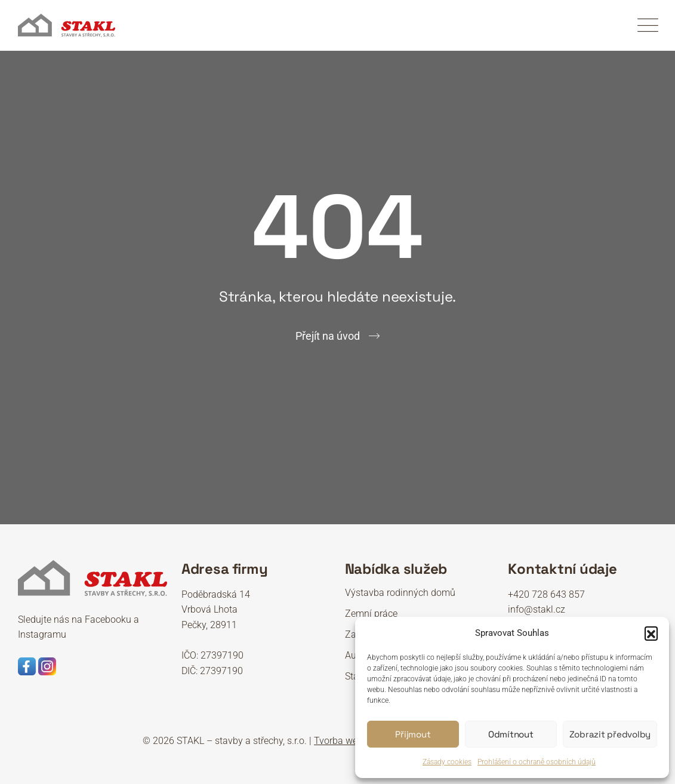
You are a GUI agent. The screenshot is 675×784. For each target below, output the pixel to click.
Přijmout (413, 734)
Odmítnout (511, 734)
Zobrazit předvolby (610, 734)
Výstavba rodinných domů (400, 593)
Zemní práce (371, 614)
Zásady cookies (447, 762)
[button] (651, 633)
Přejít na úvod (328, 336)
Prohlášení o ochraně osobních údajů (537, 762)
